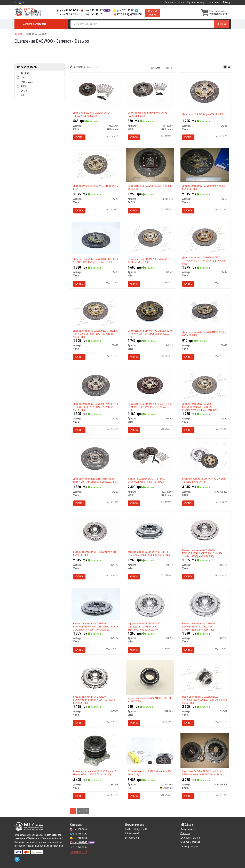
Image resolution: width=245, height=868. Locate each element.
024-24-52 (67, 10)
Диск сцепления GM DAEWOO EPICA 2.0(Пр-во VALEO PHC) (204, 187)
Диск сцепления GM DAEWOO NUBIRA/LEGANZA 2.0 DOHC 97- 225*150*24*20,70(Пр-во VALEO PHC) (201, 407)
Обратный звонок (152, 13)
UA (22, 3)
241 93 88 (124, 10)
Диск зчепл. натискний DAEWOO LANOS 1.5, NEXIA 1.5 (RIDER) (149, 114)
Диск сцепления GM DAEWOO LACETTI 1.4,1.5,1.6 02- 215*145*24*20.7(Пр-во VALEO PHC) (204, 261)
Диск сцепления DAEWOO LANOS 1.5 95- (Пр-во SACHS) (150, 187)
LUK (21, 77)
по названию (93, 67)
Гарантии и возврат (190, 842)
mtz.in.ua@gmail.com (128, 14)
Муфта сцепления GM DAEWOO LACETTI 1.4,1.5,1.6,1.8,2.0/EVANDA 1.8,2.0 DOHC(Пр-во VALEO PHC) (205, 700)
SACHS (22, 91)
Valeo (22, 95)
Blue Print (23, 73)
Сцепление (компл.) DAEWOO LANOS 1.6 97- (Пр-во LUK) (149, 773)
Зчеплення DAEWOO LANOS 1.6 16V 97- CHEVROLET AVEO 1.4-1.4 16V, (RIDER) (147, 480)
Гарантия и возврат (197, 3)
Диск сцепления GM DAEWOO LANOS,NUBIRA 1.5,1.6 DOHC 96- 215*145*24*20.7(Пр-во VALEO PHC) (95, 334)
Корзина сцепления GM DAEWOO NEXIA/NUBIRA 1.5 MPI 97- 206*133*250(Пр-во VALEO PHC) (95, 700)
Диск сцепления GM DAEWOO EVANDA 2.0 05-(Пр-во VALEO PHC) (148, 261)
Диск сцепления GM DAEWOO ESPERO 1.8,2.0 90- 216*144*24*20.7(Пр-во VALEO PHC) (96, 261)
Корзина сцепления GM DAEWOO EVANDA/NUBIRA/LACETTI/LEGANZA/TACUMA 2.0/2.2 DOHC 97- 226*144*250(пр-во (96, 627)
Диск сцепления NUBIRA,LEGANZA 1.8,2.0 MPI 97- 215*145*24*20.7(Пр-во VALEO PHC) (95, 480)
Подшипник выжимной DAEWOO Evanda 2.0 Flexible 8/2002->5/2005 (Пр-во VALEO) (95, 773)
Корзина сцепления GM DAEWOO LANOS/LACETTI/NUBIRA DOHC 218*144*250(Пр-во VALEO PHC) (144, 627)
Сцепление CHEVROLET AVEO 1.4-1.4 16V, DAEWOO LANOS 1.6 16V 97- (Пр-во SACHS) (203, 773)
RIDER (22, 86)
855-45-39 (92, 14)
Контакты (215, 3)
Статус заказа (188, 829)
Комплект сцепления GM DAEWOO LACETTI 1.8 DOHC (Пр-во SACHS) (203, 480)
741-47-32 (67, 14)
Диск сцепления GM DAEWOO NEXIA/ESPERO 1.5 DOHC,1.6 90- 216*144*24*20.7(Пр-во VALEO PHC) (96, 407)
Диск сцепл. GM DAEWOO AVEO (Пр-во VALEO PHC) (96, 187)
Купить (79, 137)
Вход (226, 3)
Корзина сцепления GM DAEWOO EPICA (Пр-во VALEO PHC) (95, 553)
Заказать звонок (78, 852)
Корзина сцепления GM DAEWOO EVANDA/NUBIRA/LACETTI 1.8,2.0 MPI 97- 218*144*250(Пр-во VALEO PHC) (202, 553)
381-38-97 (92, 10)
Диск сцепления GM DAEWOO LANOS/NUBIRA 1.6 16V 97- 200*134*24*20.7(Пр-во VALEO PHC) (150, 334)
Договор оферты (189, 846)
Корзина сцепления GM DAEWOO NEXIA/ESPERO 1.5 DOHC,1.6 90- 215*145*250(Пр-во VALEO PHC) (198, 627)
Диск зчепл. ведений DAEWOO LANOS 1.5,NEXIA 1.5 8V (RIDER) (92, 114)
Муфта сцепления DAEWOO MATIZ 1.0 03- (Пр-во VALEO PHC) (150, 700)
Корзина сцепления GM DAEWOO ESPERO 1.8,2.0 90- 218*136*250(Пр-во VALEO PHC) (149, 553)
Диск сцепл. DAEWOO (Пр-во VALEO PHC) (203, 114)
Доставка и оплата (174, 3)
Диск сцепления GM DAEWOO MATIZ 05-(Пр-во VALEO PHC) (204, 334)
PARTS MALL (25, 82)
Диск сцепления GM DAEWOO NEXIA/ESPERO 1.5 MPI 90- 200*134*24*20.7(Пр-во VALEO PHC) (150, 407)
